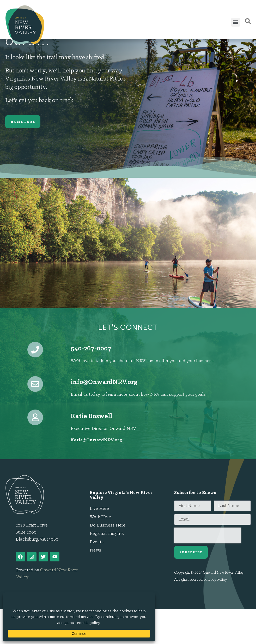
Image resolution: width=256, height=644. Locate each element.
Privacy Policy (215, 580)
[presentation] (208, 535)
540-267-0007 (91, 349)
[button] (236, 22)
